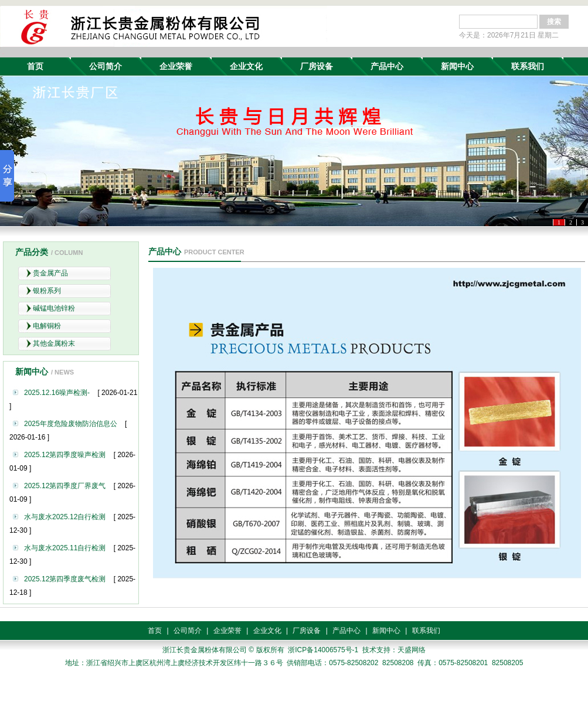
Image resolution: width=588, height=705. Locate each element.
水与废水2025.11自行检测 (65, 548)
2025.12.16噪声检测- (57, 393)
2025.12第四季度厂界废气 (65, 486)
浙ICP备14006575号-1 (323, 650)
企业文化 (246, 66)
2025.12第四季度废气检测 (65, 579)
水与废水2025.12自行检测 (65, 517)
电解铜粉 (47, 326)
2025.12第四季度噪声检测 (65, 455)
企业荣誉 (176, 66)
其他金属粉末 (54, 343)
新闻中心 (457, 66)
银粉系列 (47, 291)
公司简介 (106, 66)
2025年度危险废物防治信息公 (71, 424)
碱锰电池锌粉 (54, 308)
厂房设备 (317, 66)
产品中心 (387, 66)
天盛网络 (412, 650)
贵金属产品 (50, 273)
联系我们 (528, 66)
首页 (35, 66)
